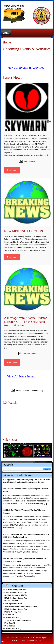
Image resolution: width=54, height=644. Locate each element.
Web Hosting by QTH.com (32, 640)
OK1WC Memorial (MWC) (16, 595)
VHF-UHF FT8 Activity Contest (18, 620)
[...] (45, 504)
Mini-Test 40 (10, 623)
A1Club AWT (10, 615)
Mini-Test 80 (10, 626)
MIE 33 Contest (11, 601)
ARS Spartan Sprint (13, 604)
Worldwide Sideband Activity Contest (21, 606)
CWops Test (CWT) (13, 617)
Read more (12, 170)
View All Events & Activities (26, 67)
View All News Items (21, 376)
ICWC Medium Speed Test (16, 592)
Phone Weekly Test (13, 612)
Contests (18, 586)
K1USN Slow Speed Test (15, 590)
